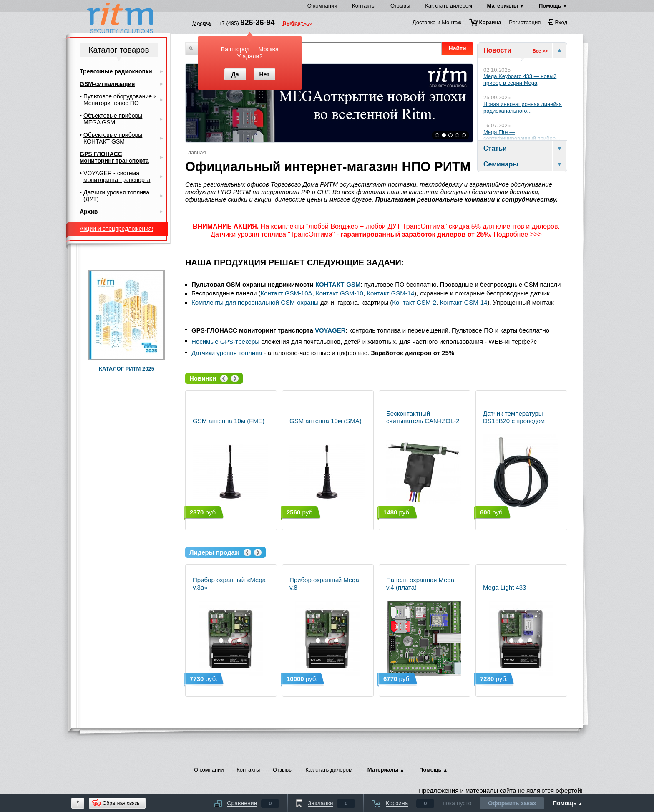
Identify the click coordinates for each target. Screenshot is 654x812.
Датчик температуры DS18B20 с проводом (521, 460)
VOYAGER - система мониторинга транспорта (117, 177)
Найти (458, 48)
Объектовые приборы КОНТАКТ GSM (113, 138)
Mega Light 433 (521, 630)
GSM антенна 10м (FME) (230, 463)
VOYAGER (330, 330)
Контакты (364, 6)
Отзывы (400, 6)
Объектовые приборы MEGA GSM (113, 119)
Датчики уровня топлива (227, 353)
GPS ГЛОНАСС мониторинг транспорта (114, 157)
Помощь (550, 6)
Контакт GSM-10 (340, 293)
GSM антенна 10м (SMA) (327, 463)
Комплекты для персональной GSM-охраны (255, 302)
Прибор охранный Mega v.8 (327, 626)
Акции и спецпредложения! (116, 229)
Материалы (503, 6)
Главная (195, 153)
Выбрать (294, 24)
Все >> (540, 51)
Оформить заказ (512, 803)
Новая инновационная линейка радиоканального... (523, 107)
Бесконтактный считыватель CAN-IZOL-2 (424, 460)
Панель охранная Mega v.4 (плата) (424, 626)
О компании (322, 6)
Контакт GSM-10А (287, 293)
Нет (264, 74)
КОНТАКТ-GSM (338, 284)
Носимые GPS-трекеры (225, 342)
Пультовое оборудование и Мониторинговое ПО (120, 100)
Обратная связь (121, 803)
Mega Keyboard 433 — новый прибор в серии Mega (520, 79)
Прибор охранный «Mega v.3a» (230, 626)
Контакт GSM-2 (414, 302)
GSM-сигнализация (107, 84)
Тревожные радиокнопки (116, 71)
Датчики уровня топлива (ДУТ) (116, 196)
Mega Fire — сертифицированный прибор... (522, 135)
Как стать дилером (449, 6)
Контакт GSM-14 (390, 293)
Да (235, 74)
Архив (89, 212)
